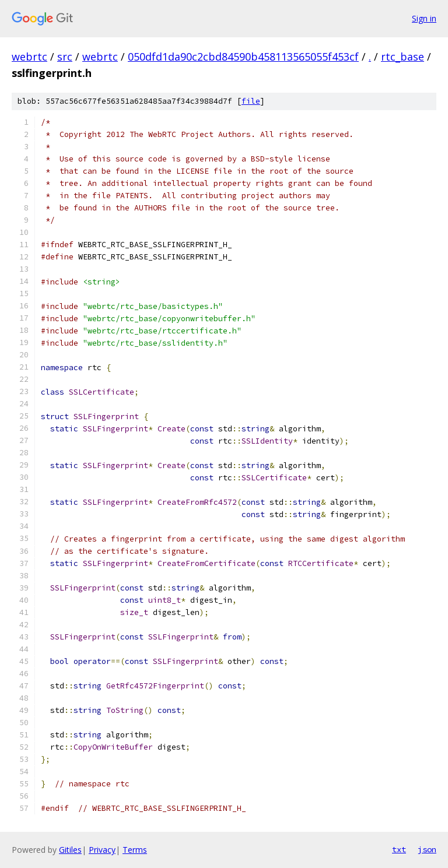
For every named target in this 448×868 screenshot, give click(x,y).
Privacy (102, 850)
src (65, 57)
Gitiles (70, 850)
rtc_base (402, 57)
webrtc (29, 57)
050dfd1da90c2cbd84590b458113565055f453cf (243, 57)
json (427, 849)
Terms (135, 850)
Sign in (424, 18)
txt (399, 849)
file (251, 101)
